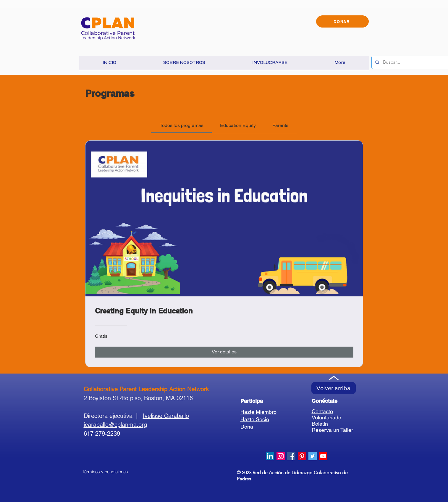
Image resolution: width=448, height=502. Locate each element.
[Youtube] (323, 456)
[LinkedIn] (270, 456)
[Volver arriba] (334, 388)
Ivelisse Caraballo (166, 416)
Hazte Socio (255, 419)
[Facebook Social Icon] (291, 456)
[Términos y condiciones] (105, 472)
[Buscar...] (415, 62)
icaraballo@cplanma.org (115, 425)
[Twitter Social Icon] (313, 456)
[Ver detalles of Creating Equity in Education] (224, 352)
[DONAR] (342, 21)
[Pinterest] (302, 456)
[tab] (181, 125)
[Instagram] (281, 456)
